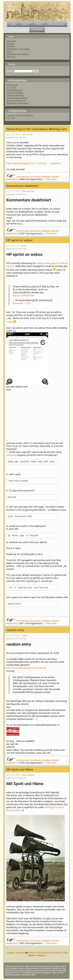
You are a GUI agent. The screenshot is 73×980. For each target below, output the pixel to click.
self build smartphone (18, 54)
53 (44, 953)
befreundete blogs (17, 80)
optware (11, 455)
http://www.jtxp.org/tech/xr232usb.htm (26, 668)
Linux (23, 246)
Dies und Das (28, 191)
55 (52, 953)
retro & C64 (27, 135)
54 (48, 953)
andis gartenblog (15, 96)
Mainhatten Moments (17, 103)
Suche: (11, 64)
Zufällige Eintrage (16, 111)
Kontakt (10, 44)
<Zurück (19, 953)
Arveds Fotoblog (15, 93)
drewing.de (12, 85)
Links (10, 37)
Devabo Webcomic (16, 101)
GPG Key (11, 57)
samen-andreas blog (17, 98)
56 (57, 953)
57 (61, 953)
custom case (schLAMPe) (20, 116)
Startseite (11, 41)
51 (35, 953)
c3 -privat (11, 88)
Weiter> (32, 955)
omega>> (41, 955)
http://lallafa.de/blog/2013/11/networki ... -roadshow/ (34, 163)
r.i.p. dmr (11, 118)
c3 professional (14, 90)
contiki (10, 322)
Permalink (51, 179)
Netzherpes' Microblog (18, 49)
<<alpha (11, 953)
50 (31, 953)
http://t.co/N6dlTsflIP (24, 296)
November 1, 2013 (22, 303)
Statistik (11, 46)
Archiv (10, 52)
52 (39, 953)
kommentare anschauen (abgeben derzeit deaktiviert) (33, 178)
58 (65, 953)
